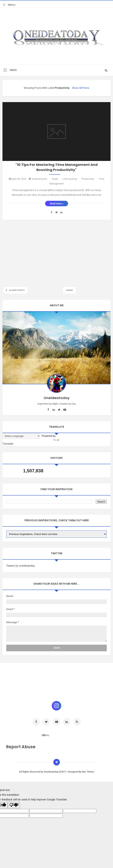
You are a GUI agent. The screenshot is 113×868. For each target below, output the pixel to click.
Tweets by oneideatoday (21, 566)
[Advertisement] (56, 252)
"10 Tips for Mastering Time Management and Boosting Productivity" (56, 167)
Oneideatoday (51, 772)
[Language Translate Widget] (21, 436)
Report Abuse (21, 747)
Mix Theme (88, 772)
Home (69, 290)
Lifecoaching (72, 179)
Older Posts (16, 290)
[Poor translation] (14, 805)
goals (57, 179)
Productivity (90, 179)
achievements (41, 179)
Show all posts (81, 88)
